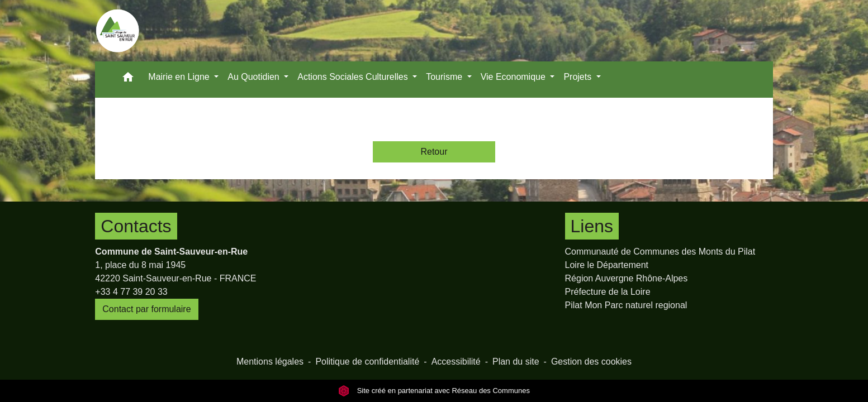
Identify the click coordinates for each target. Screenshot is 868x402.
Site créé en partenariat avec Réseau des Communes (434, 391)
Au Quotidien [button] (255, 77)
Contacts (136, 226)
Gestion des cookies (591, 362)
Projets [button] (578, 77)
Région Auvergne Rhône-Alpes (627, 278)
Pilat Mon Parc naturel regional (626, 305)
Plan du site (516, 362)
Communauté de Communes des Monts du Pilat (660, 252)
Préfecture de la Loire (608, 292)
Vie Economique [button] (514, 77)
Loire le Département (607, 265)
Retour (434, 152)
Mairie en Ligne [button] (180, 77)
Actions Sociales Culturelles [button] (354, 77)
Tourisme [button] (445, 77)
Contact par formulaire (146, 309)
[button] (128, 80)
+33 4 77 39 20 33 (131, 292)
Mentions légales (270, 362)
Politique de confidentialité (367, 362)
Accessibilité (456, 362)
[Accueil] (117, 31)
